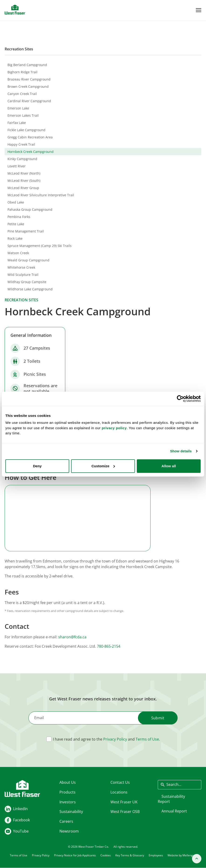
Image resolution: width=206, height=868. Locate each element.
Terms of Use (147, 739)
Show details (181, 451)
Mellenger (189, 855)
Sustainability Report (171, 799)
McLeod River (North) (24, 173)
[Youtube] (8, 831)
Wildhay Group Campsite (27, 282)
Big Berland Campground (27, 65)
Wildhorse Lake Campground (30, 289)
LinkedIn (20, 809)
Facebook (21, 820)
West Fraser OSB (125, 812)
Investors (68, 802)
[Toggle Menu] (199, 10)
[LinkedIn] (8, 809)
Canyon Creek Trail (22, 94)
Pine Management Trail (26, 231)
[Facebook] (8, 820)
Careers (66, 821)
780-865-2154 (109, 646)
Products (67, 792)
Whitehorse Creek (21, 267)
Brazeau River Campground (29, 79)
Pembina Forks (19, 217)
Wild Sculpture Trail (23, 275)
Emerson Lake (18, 108)
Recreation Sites (19, 49)
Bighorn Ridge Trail (22, 72)
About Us (68, 782)
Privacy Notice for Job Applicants (75, 855)
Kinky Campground (22, 159)
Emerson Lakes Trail (23, 115)
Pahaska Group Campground (30, 209)
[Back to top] (197, 859)
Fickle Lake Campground (26, 130)
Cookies (106, 855)
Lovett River (17, 166)
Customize (103, 466)
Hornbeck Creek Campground (31, 152)
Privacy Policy (115, 739)
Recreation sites (21, 300)
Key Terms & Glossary (130, 855)
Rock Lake (15, 238)
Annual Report (174, 811)
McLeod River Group (23, 188)
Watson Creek (18, 253)
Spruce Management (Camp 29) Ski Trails (39, 246)
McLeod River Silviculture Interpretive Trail (41, 195)
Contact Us (120, 782)
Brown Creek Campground (28, 86)
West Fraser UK (124, 802)
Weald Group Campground (28, 260)
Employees (156, 855)
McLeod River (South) (24, 181)
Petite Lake (16, 224)
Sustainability (71, 812)
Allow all (169, 466)
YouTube (21, 831)
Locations (119, 792)
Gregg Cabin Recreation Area (30, 137)
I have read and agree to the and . (106, 739)
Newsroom (69, 831)
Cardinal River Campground (29, 101)
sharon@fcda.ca (72, 637)
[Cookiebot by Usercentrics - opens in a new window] (180, 399)
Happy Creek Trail (21, 144)
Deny (37, 466)
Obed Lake (16, 202)
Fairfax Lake (17, 123)
